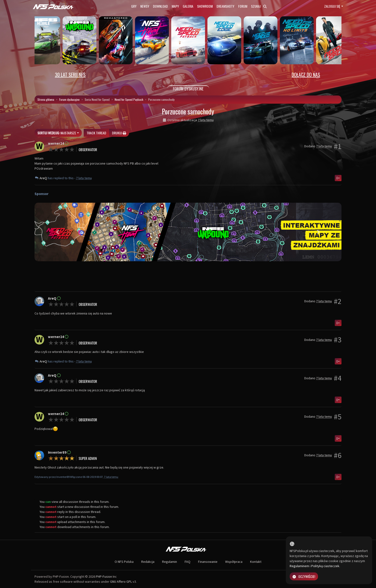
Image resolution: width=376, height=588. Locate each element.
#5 (338, 417)
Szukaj (259, 6)
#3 (338, 340)
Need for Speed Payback (129, 99)
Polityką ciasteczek (325, 566)
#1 (338, 146)
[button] (58, 232)
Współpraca (234, 562)
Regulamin (170, 562)
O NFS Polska (124, 562)
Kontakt (256, 562)
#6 (338, 455)
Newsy (145, 6)
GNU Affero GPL (121, 582)
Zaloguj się (332, 6)
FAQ (188, 562)
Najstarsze (57, 133)
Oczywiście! (304, 576)
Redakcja (148, 562)
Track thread (96, 133)
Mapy (175, 6)
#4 (338, 378)
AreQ (44, 178)
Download (160, 6)
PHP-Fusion (104, 576)
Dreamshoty (225, 6)
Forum (243, 6)
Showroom (205, 6)
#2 (338, 301)
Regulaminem (299, 566)
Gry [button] (134, 6)
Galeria (188, 6)
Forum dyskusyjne (69, 99)
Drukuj (119, 133)
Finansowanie (208, 562)
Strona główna (46, 99)
